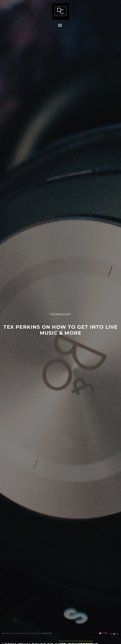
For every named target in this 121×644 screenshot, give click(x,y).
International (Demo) (19, 633)
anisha (7, 633)
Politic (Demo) (35, 633)
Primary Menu (60, 25)
